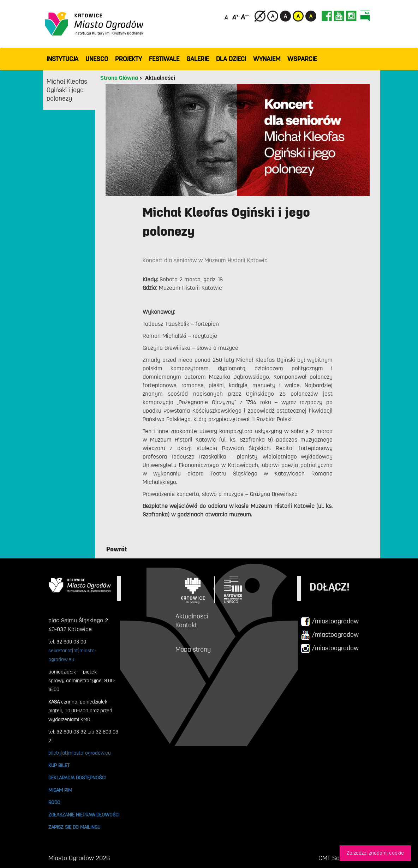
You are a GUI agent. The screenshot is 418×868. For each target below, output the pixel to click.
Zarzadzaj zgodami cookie (375, 853)
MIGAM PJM (60, 790)
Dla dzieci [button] (231, 59)
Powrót (117, 549)
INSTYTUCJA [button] (62, 59)
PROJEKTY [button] (129, 59)
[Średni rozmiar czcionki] (235, 17)
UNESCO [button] (97, 59)
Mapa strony (193, 649)
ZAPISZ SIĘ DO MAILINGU (74, 827)
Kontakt (186, 625)
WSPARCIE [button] (302, 59)
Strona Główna (119, 78)
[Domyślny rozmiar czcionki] (227, 17)
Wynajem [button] (267, 59)
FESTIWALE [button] (164, 59)
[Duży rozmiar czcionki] (245, 17)
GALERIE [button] (198, 59)
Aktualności (160, 78)
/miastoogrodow (330, 622)
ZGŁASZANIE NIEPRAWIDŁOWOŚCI (84, 815)
